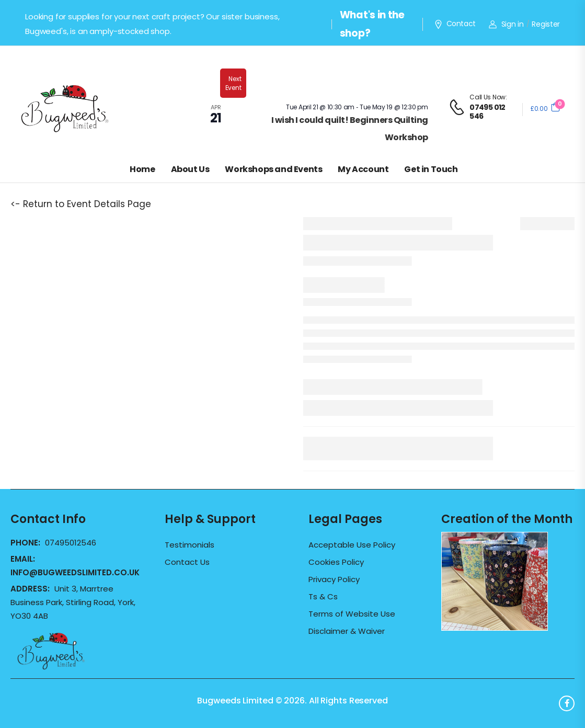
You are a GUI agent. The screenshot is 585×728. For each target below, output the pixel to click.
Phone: (26, 543)
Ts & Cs (323, 597)
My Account (363, 169)
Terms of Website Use (352, 614)
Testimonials (190, 545)
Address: (31, 589)
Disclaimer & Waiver (347, 631)
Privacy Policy (334, 579)
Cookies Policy (336, 562)
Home (142, 169)
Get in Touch (431, 169)
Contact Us (187, 562)
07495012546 (71, 543)
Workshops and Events (273, 169)
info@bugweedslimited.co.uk (75, 572)
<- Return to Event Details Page (81, 204)
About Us (190, 169)
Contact (455, 24)
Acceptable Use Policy (352, 545)
